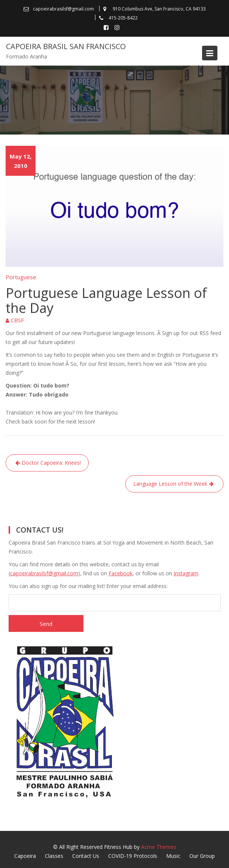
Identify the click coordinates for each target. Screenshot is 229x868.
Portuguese (21, 277)
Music (173, 856)
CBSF (17, 320)
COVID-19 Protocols (133, 856)
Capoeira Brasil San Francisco (66, 46)
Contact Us (86, 856)
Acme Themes (159, 847)
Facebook (120, 573)
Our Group (202, 856)
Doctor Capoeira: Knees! (51, 463)
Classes (54, 856)
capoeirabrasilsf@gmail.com (44, 573)
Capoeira (25, 856)
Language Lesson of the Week (170, 484)
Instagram (186, 573)
